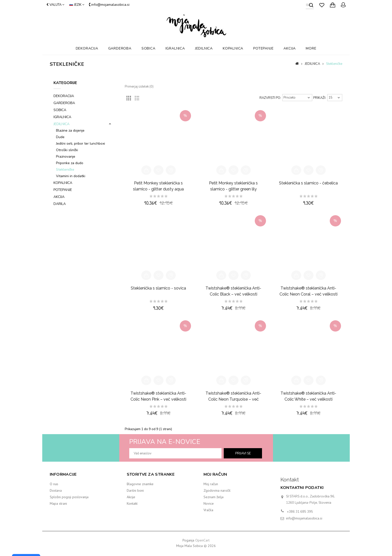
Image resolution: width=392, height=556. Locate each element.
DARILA (60, 204)
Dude (60, 137)
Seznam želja (213, 497)
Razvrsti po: (270, 98)
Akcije (131, 497)
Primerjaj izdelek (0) (139, 87)
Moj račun (211, 484)
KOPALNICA (233, 48)
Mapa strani (58, 503)
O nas (54, 484)
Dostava (56, 490)
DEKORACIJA (87, 48)
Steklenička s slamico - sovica (158, 288)
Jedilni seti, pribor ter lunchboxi (80, 144)
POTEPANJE (263, 48)
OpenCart (202, 540)
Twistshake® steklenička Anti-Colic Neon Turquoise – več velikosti (233, 399)
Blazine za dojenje (70, 130)
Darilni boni (135, 490)
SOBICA (148, 48)
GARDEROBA (120, 48)
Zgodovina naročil (217, 490)
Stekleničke (334, 64)
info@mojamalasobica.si (304, 518)
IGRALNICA (175, 48)
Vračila (208, 510)
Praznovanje (66, 157)
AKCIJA (290, 48)
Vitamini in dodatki (71, 176)
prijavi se (243, 453)
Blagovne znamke (140, 484)
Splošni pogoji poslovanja (69, 497)
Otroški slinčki (67, 150)
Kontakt (132, 503)
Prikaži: (320, 98)
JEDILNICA (204, 48)
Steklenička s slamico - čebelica (308, 183)
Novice (209, 503)
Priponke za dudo (70, 163)
